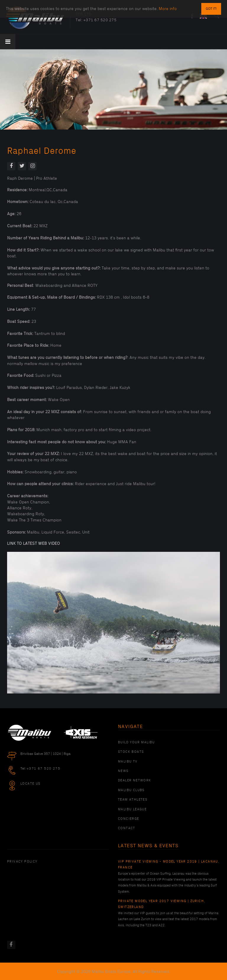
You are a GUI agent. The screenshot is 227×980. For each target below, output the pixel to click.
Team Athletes (133, 800)
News (123, 771)
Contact (127, 828)
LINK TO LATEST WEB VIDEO (34, 543)
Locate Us (31, 784)
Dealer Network (135, 781)
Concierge (129, 819)
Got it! (211, 9)
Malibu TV (128, 762)
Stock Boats (131, 752)
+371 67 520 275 (100, 20)
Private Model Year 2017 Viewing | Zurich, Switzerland (162, 904)
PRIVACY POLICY (22, 862)
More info (168, 9)
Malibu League (132, 809)
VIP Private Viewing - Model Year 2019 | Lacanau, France (169, 865)
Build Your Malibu (136, 742)
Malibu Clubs (131, 790)
